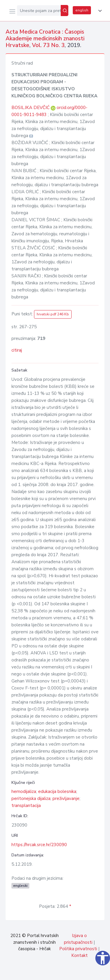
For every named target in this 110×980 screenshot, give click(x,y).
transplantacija (26, 806)
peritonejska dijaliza (31, 798)
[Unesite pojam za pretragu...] (39, 11)
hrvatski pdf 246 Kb (53, 314)
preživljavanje (66, 798)
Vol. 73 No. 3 (48, 45)
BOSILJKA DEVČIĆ (31, 108)
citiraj (17, 350)
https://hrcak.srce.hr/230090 (39, 845)
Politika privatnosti (78, 949)
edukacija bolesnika (57, 791)
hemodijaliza (24, 791)
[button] (99, 11)
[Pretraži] (65, 11)
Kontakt (79, 955)
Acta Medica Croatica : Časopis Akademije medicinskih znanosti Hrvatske (45, 39)
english (82, 10)
